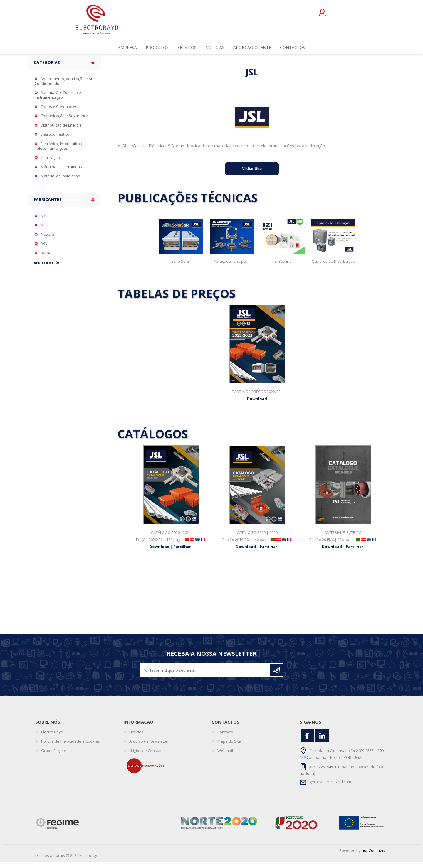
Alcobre (47, 240)
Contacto (225, 738)
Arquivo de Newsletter (149, 747)
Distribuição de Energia (61, 131)
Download (257, 404)
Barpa (46, 259)
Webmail (225, 756)
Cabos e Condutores (59, 112)
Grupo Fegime (54, 756)
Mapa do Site (229, 747)
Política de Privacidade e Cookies (70, 747)
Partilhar (182, 552)
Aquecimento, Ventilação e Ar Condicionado (64, 87)
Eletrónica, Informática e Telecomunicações (59, 152)
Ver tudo (43, 269)
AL (43, 231)
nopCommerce (375, 856)
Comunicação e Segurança (64, 122)
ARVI (45, 249)
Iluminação (50, 163)
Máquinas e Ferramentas (63, 173)
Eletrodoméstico (55, 140)
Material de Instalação (60, 182)
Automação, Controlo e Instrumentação (58, 101)
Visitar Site (252, 175)
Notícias (136, 738)
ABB (44, 222)
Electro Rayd (52, 738)
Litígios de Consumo (147, 756)
